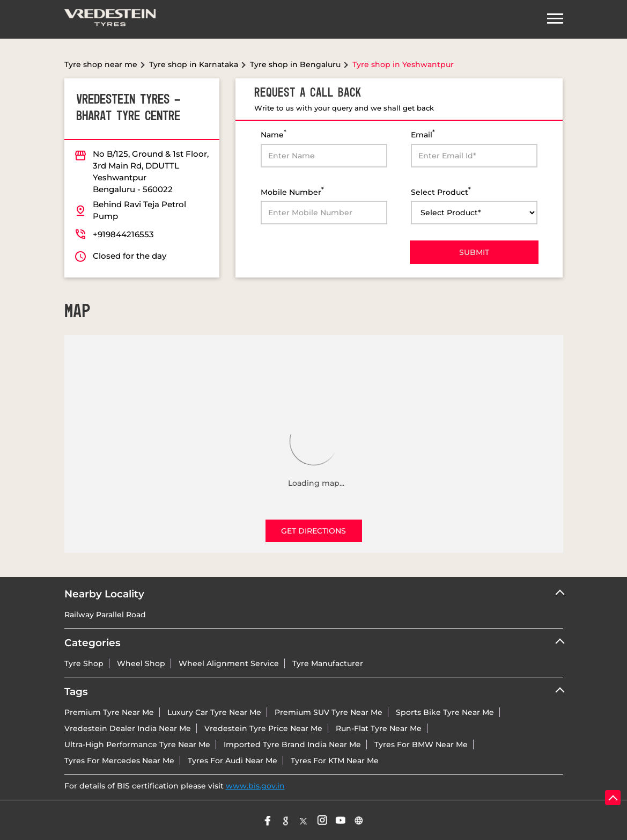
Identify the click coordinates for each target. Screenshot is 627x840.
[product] (474, 213)
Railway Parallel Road (105, 615)
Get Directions (313, 531)
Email (423, 134)
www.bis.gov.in (255, 786)
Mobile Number (292, 191)
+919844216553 (123, 234)
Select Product (441, 191)
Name (274, 134)
